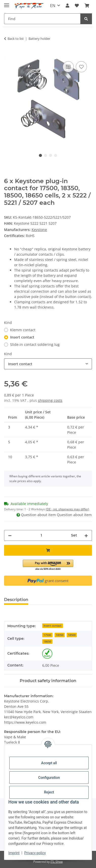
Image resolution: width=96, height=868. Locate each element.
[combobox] (48, 364)
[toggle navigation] (7, 3)
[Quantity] (41, 535)
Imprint (14, 853)
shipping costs (50, 400)
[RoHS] (47, 654)
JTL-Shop (57, 862)
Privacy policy (35, 853)
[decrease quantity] (10, 535)
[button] (67, 6)
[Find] (86, 19)
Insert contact (22, 337)
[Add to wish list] (81, 67)
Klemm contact (23, 330)
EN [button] (53, 6)
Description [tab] (16, 600)
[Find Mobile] (42, 19)
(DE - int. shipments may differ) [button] (67, 509)
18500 (72, 635)
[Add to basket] (8, 54)
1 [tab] (40, 155)
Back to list (16, 39)
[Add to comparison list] (68, 67)
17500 (47, 635)
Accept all (49, 763)
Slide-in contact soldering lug (35, 344)
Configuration (49, 778)
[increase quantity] (86, 535)
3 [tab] (51, 155)
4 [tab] (56, 155)
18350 (60, 635)
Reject (49, 792)
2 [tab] (45, 155)
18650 (47, 642)
